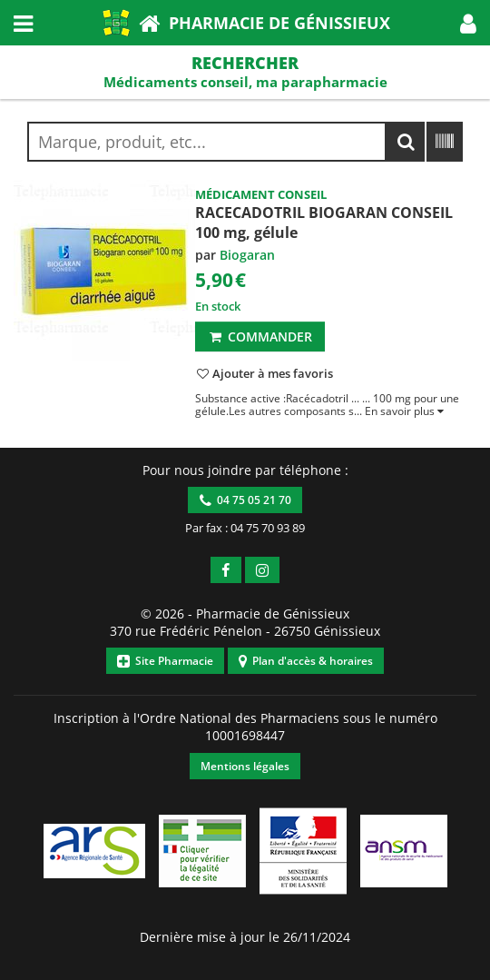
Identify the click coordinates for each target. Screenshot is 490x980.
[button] (468, 23)
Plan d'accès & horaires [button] (306, 661)
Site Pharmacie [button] (165, 661)
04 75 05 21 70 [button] (245, 500)
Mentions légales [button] (245, 766)
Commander (260, 337)
